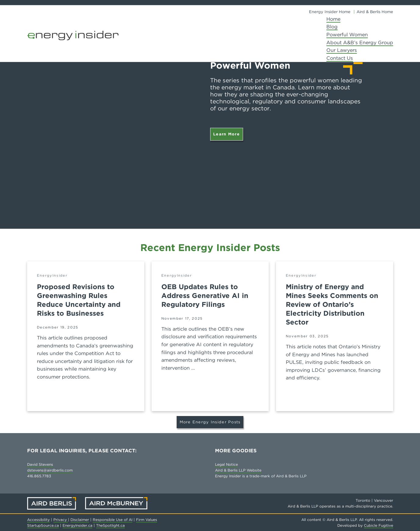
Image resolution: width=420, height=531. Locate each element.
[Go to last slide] (12, 114)
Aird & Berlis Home (375, 12)
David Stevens (40, 464)
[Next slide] (408, 114)
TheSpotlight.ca (110, 525)
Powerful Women (347, 35)
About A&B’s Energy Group (360, 43)
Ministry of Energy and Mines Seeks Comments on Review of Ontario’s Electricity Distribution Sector (332, 304)
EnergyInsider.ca (77, 525)
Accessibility (38, 520)
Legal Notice (226, 464)
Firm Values (147, 520)
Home (333, 19)
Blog (332, 27)
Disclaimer (80, 520)
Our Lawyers (342, 50)
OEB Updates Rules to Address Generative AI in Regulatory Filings (205, 295)
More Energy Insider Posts (210, 422)
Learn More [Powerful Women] (226, 134)
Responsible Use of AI (113, 520)
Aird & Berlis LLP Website (238, 470)
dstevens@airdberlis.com (50, 470)
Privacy (61, 520)
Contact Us (340, 58)
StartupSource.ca (43, 525)
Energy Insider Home (330, 12)
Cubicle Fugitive (379, 525)
